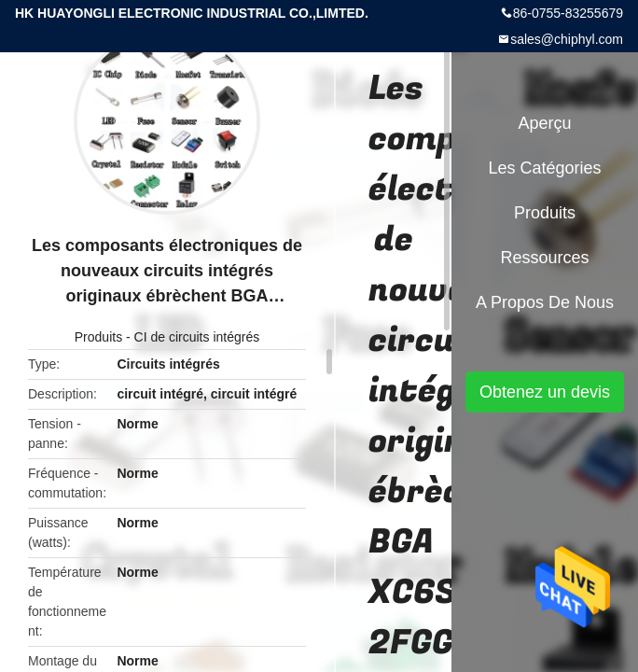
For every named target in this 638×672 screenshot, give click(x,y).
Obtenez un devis (545, 392)
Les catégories (544, 168)
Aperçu (544, 123)
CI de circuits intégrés (197, 337)
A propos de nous (545, 302)
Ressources (544, 258)
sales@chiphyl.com (567, 39)
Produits (98, 337)
